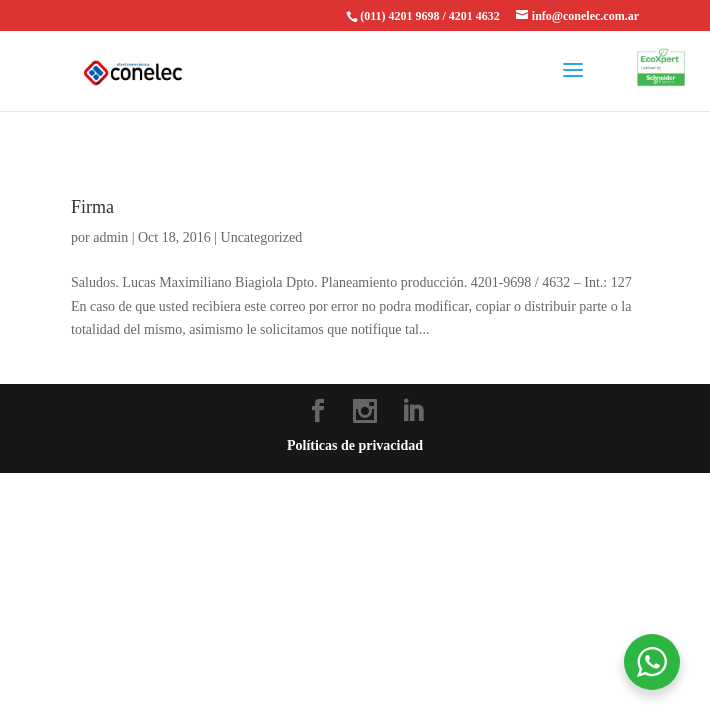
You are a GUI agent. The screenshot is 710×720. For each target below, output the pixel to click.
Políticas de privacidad (355, 445)
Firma (92, 207)
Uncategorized (262, 237)
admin (110, 237)
